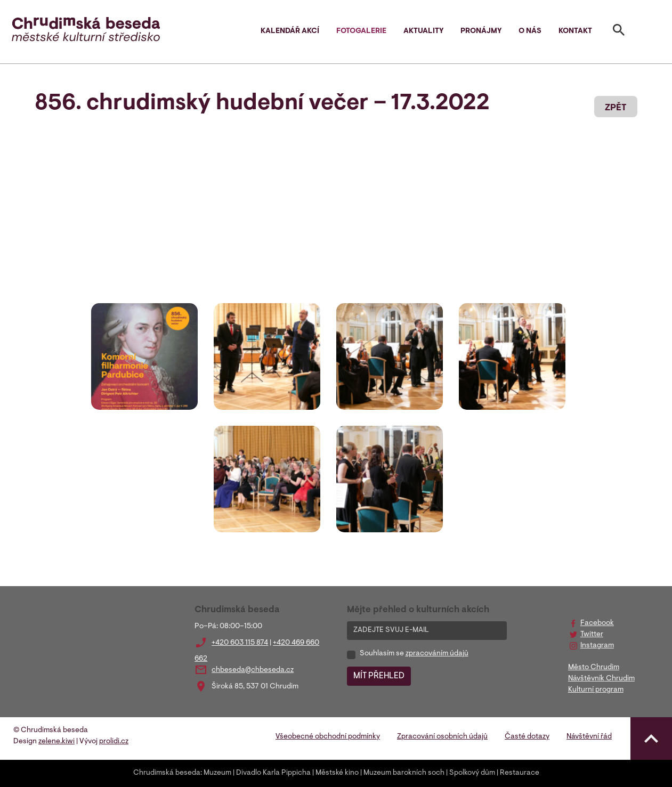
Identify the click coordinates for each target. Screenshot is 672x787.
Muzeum (217, 773)
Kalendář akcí (290, 31)
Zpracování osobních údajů (442, 737)
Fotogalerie (361, 31)
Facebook (597, 623)
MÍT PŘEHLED (379, 676)
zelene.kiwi (56, 742)
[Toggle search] (619, 32)
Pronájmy (481, 31)
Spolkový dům (472, 773)
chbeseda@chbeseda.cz (253, 670)
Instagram (597, 646)
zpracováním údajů (437, 654)
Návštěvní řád (589, 737)
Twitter (592, 635)
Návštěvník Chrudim (601, 679)
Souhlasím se (414, 654)
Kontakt (575, 31)
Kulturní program (596, 690)
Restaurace (520, 773)
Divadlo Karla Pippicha (273, 773)
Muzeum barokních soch (404, 773)
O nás (530, 31)
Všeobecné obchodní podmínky (328, 737)
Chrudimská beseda (167, 773)
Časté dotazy (527, 737)
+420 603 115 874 (240, 643)
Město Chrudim (594, 668)
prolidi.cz (114, 742)
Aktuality (423, 31)
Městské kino (337, 773)
